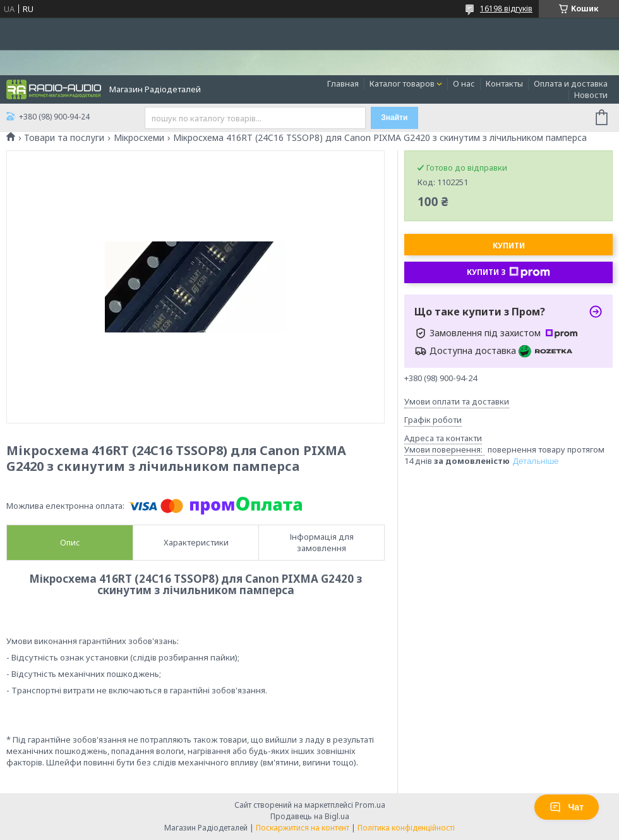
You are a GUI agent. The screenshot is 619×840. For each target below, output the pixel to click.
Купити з (508, 272)
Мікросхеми (139, 138)
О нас (464, 83)
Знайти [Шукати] (394, 118)
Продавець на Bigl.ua (310, 816)
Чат (567, 807)
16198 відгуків (506, 9)
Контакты (504, 83)
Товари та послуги (64, 138)
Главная (343, 83)
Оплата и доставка (571, 83)
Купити (509, 246)
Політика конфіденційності (406, 828)
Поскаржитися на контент (303, 828)
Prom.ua (370, 805)
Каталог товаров (402, 83)
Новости (591, 95)
